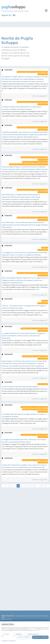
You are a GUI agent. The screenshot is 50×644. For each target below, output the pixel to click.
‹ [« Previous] (3, 486)
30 (41, 486)
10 (34, 486)
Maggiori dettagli (8, 641)
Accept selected (24, 637)
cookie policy (32, 629)
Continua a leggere (39, 96)
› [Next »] (49, 486)
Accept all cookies (40, 637)
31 (45, 486)
